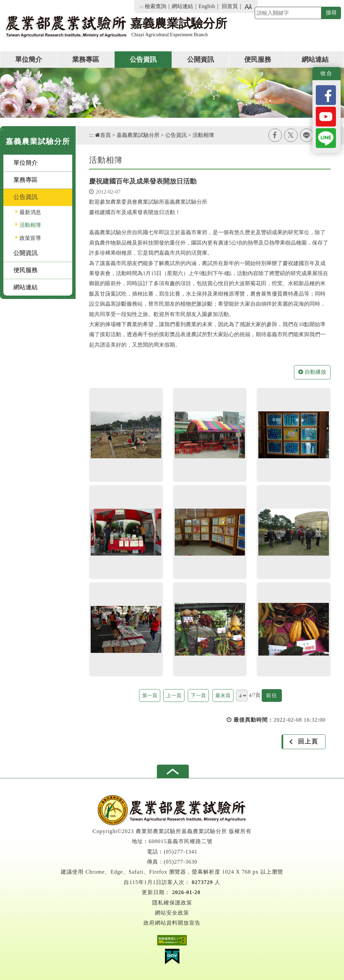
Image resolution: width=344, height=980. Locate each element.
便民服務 (258, 59)
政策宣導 (30, 238)
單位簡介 (29, 59)
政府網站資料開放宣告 (172, 923)
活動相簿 (30, 225)
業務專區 (86, 59)
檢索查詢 (156, 6)
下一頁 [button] (198, 695)
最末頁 (223, 695)
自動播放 (312, 372)
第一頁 (150, 695)
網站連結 (182, 6)
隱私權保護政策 (172, 903)
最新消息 (30, 212)
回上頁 (308, 741)
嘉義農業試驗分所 (138, 135)
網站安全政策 (172, 913)
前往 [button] (274, 696)
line (307, 135)
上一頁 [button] (174, 695)
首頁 (103, 135)
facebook (275, 135)
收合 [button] (327, 73)
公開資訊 (201, 59)
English (207, 6)
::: (142, 7)
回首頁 (230, 6)
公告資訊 (143, 59)
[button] (173, 771)
